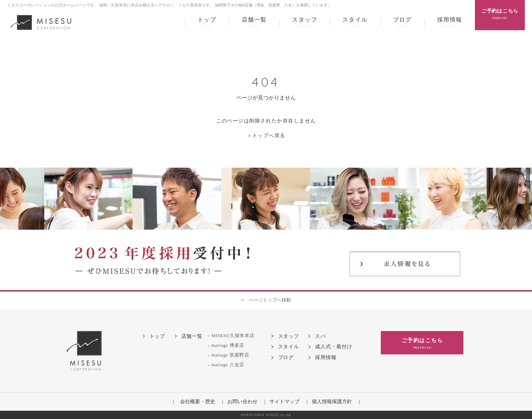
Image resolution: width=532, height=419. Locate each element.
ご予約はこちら (422, 344)
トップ (207, 23)
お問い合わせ (242, 402)
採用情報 (450, 23)
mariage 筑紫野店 (230, 355)
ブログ (403, 23)
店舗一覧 (254, 23)
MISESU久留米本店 (233, 336)
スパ (320, 336)
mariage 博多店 (228, 345)
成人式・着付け (334, 346)
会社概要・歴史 (198, 402)
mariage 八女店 (228, 365)
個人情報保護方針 (332, 402)
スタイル (355, 23)
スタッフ (305, 23)
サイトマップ (284, 402)
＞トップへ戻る (266, 136)
